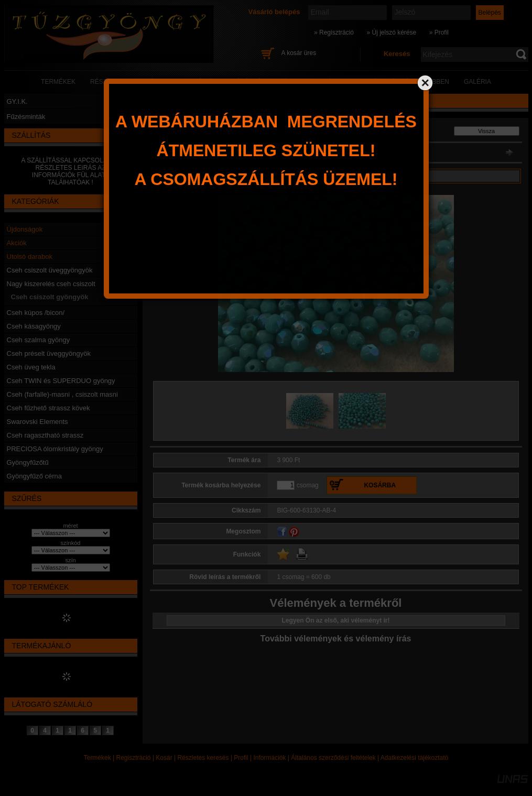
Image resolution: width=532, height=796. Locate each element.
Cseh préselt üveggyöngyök (49, 353)
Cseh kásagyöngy (34, 326)
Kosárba (380, 485)
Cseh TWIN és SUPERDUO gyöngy (61, 381)
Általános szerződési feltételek (333, 758)
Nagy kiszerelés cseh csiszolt (51, 284)
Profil (241, 758)
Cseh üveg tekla (31, 367)
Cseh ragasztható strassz (45, 435)
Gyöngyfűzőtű (28, 462)
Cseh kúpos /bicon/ (36, 313)
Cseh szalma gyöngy (39, 340)
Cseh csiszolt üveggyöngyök (50, 270)
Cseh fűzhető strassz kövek (48, 408)
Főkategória (168, 133)
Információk (269, 758)
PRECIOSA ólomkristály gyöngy (55, 449)
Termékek (97, 758)
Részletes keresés (203, 758)
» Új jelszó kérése (391, 32)
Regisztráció (134, 758)
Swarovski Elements (37, 422)
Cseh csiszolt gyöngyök (50, 297)
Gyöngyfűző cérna (35, 476)
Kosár (164, 758)
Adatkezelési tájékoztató (414, 758)
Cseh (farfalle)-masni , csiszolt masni (62, 394)
